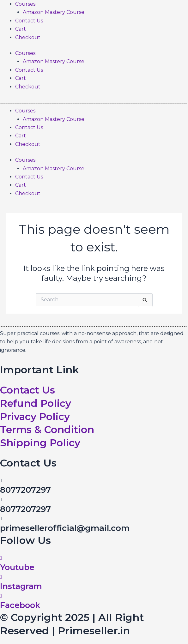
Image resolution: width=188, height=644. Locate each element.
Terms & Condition (48, 429)
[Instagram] (1, 577)
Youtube (18, 567)
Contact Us (29, 21)
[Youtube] (1, 558)
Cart (21, 29)
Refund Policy (36, 403)
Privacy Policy (36, 416)
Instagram (22, 586)
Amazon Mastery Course (54, 12)
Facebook (21, 605)
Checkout (28, 37)
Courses (25, 4)
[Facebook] (1, 596)
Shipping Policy (40, 443)
